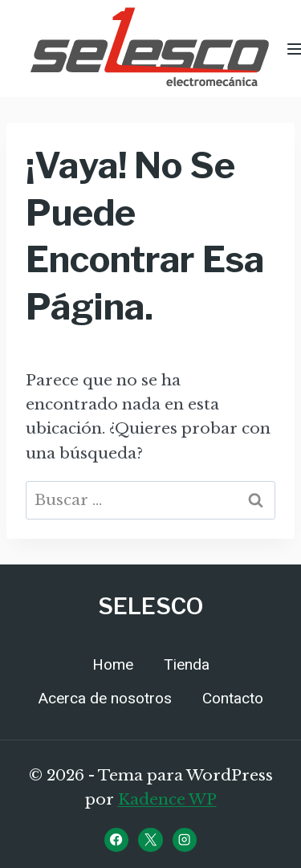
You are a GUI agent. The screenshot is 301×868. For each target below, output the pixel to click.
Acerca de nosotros (105, 699)
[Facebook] (116, 840)
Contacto (233, 699)
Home (113, 665)
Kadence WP (167, 799)
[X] (150, 840)
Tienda (187, 665)
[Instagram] (185, 840)
